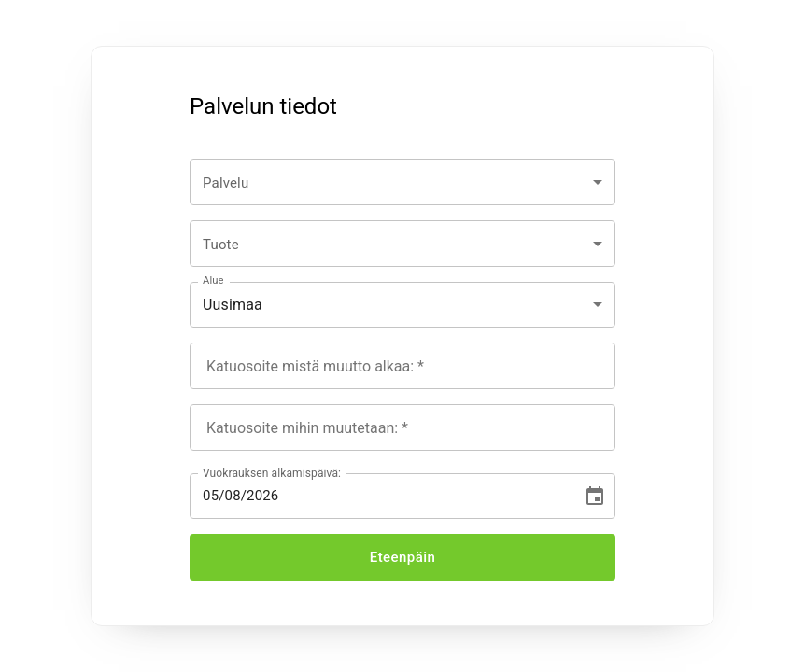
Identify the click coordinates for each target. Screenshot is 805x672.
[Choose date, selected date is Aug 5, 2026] (595, 497)
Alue (213, 280)
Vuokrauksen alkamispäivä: (272, 473)
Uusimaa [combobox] (233, 305)
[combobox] (402, 182)
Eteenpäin (402, 557)
